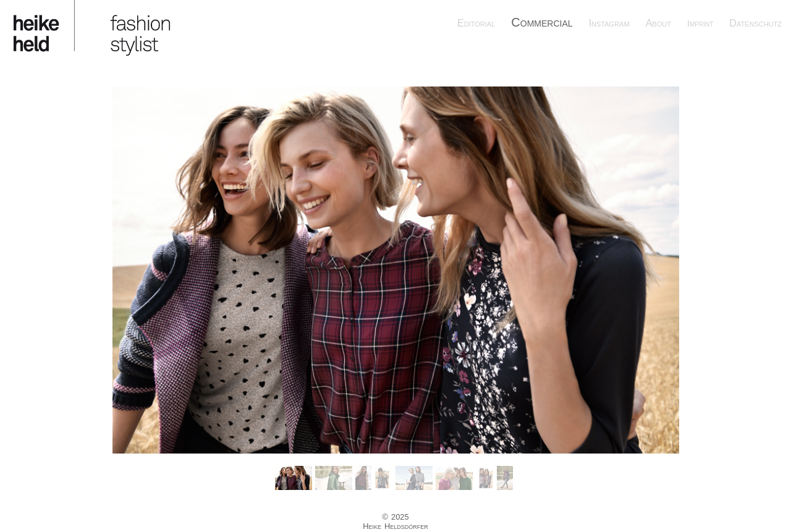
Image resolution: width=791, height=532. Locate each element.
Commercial (542, 22)
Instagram (609, 23)
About (658, 23)
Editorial (476, 23)
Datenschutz (755, 23)
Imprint (700, 23)
